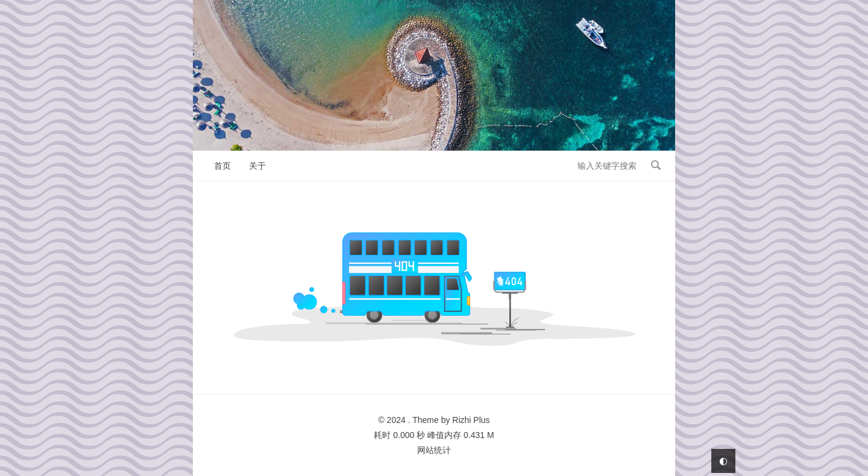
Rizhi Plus (471, 420)
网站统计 (434, 450)
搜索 (656, 165)
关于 (257, 166)
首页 (222, 166)
